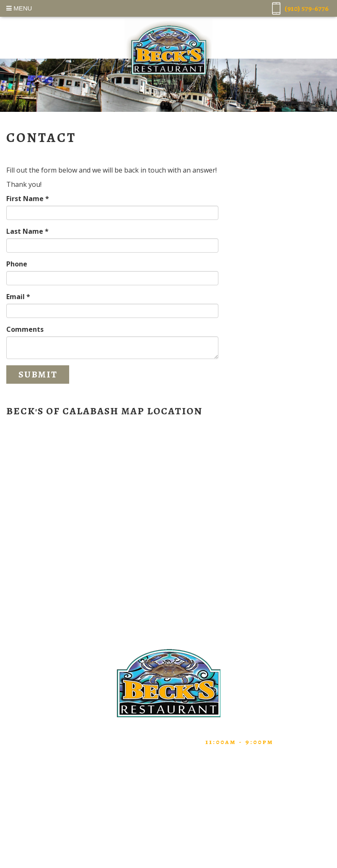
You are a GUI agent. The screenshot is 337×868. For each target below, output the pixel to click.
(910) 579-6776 (92, 742)
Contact (169, 816)
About (169, 791)
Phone (17, 264)
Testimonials (169, 804)
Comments (25, 329)
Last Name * (27, 231)
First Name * (28, 199)
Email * (18, 297)
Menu (19, 8)
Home (169, 766)
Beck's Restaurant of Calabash (169, 50)
